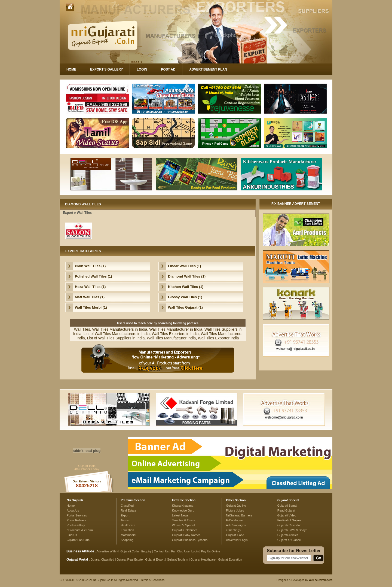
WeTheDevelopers (321, 580)
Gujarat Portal (77, 559)
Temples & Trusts (183, 520)
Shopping (127, 540)
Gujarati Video (287, 515)
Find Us (72, 535)
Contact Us (161, 551)
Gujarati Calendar (289, 525)
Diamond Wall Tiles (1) (187, 276)
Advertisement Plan (208, 69)
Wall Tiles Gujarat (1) (185, 307)
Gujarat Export (155, 559)
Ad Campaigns (236, 525)
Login (142, 69)
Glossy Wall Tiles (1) (185, 297)
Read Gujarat (286, 510)
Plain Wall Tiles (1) (90, 266)
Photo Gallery (76, 525)
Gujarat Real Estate (130, 559)
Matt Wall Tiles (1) (90, 297)
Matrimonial (128, 535)
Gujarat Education (230, 559)
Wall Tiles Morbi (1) (91, 307)
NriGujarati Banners (239, 515)
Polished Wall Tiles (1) (94, 276)
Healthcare (128, 525)
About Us (73, 510)
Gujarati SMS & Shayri (292, 530)
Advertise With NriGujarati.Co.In (118, 551)
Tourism (126, 520)
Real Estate (128, 510)
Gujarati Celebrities (185, 530)
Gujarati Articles (288, 535)
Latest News (180, 515)
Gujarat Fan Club (78, 540)
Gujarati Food (235, 535)
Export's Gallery (106, 69)
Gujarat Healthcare (203, 559)
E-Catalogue (234, 520)
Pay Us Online (211, 551)
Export (68, 213)
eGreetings (233, 530)
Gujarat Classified (102, 559)
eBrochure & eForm (80, 530)
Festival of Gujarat (290, 520)
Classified (127, 506)
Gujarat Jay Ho (236, 506)
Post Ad (168, 69)
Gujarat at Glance (289, 540)
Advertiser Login (237, 540)
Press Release (76, 520)
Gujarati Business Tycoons (190, 540)
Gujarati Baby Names (186, 535)
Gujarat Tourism (177, 559)
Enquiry (147, 551)
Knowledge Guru (183, 510)
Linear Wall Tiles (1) (184, 266)
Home (71, 69)
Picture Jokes (235, 510)
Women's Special (183, 525)
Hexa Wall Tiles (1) (90, 287)
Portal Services (77, 515)
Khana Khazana (183, 506)
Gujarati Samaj (287, 506)
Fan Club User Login (185, 551)
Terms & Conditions (153, 580)
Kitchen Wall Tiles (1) (186, 287)
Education (127, 530)
